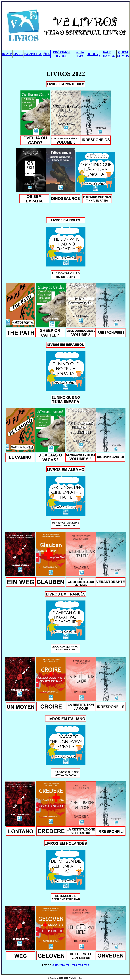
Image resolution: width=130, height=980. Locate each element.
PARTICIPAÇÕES (37, 54)
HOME (7, 54)
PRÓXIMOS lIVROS (62, 54)
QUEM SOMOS (123, 54)
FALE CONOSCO (107, 54)
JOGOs (93, 54)
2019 (56, 965)
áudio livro (80, 54)
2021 (68, 965)
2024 (80, 965)
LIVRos (18, 54)
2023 (74, 965)
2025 (86, 965)
